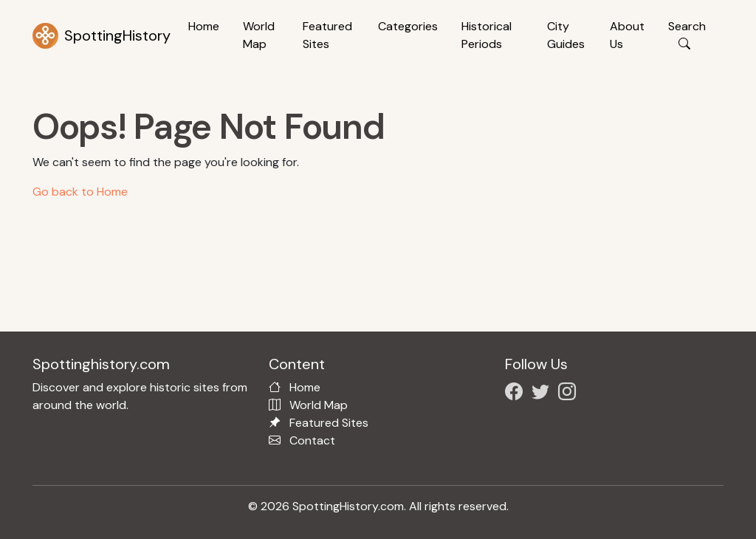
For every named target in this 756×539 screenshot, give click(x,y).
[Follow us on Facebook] (517, 394)
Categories (408, 26)
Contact (312, 440)
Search (687, 35)
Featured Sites (327, 35)
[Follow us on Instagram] (570, 394)
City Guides (566, 35)
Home (204, 26)
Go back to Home (80, 192)
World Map (259, 35)
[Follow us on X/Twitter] (543, 394)
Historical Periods (487, 35)
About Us (627, 35)
